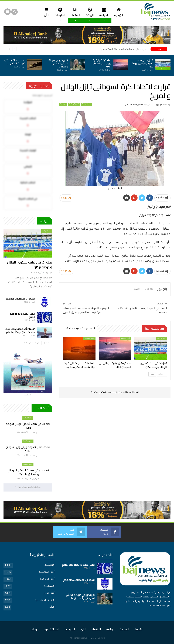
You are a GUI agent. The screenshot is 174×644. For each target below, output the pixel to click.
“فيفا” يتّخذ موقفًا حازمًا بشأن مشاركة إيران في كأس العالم (20, 330)
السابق (162, 374)
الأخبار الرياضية (74, 104)
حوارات (35, 629)
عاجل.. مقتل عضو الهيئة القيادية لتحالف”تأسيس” (124, 49)
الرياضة (91, 12)
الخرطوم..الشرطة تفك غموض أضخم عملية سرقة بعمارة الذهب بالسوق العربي (86, 310)
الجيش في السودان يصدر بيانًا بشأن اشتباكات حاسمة (143, 310)
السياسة (105, 12)
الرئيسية (121, 12)
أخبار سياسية (125, 338)
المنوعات (60, 12)
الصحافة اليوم (52, 629)
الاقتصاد (76, 12)
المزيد (45, 12)
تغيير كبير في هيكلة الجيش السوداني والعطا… (58, 63)
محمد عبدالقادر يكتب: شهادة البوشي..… (14, 62)
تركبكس (113, 393)
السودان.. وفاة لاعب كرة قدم (20, 299)
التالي (152, 374)
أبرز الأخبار (49, 593)
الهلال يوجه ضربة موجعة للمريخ (22, 315)
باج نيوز (93, 638)
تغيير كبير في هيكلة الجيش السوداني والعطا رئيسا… (81, 596)
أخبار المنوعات (89, 338)
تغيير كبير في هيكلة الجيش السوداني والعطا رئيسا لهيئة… (28, 472)
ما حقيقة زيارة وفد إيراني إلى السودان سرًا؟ (101, 63)
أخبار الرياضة (87, 104)
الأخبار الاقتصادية (45, 600)
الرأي (52, 607)
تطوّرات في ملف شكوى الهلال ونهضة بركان (142, 63)
